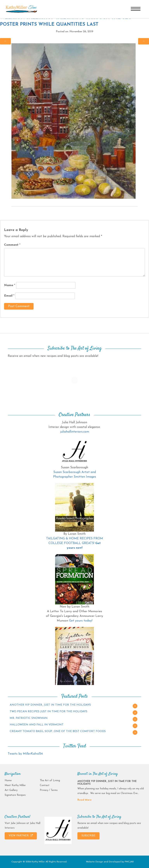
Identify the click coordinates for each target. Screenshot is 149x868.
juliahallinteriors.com (75, 432)
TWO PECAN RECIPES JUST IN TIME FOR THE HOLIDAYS (49, 712)
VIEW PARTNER (21, 836)
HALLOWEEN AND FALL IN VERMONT (37, 725)
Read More (84, 800)
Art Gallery (11, 790)
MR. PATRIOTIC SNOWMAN (29, 718)
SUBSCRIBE (88, 836)
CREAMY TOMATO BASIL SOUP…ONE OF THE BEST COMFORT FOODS (58, 731)
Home (8, 781)
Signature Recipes (15, 795)
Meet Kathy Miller (15, 785)
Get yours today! (81, 621)
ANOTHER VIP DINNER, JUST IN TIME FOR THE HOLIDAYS (50, 705)
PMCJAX (129, 862)
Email (9, 296)
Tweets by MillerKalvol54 (25, 754)
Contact (45, 785)
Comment (12, 245)
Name (10, 285)
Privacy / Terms (49, 790)
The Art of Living (50, 781)
